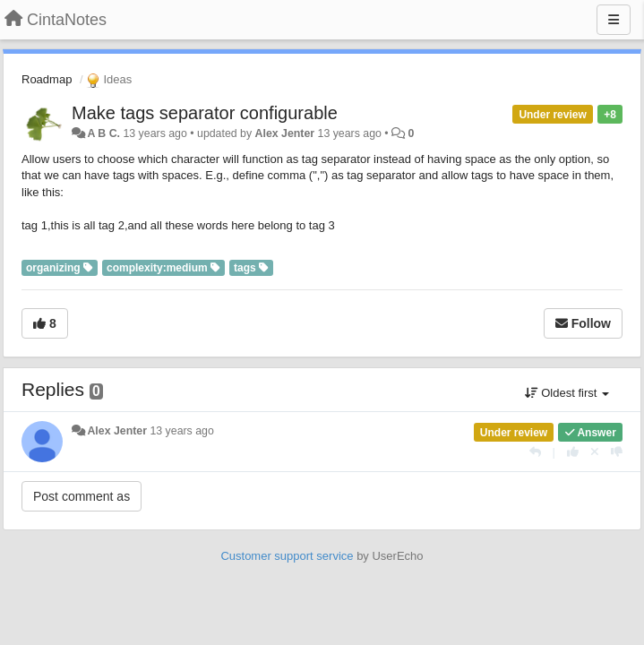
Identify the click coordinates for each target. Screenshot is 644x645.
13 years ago (181, 431)
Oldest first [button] (567, 393)
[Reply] (535, 452)
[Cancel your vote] (595, 452)
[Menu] (614, 20)
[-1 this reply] (617, 452)
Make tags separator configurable (205, 113)
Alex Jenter (285, 133)
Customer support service (287, 556)
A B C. (103, 133)
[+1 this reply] (573, 452)
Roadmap (47, 79)
